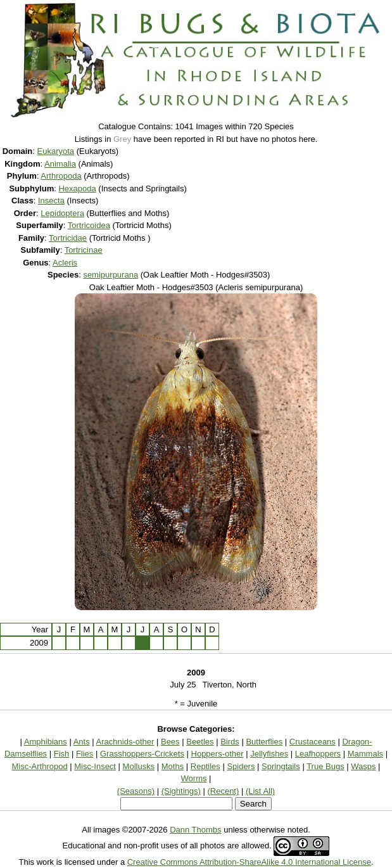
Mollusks (139, 766)
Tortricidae (68, 238)
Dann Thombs (195, 830)
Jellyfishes (269, 754)
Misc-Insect (95, 766)
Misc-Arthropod (40, 766)
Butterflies (264, 742)
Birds (230, 742)
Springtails (281, 766)
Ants (82, 742)
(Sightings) (181, 791)
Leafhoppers (318, 754)
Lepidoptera (62, 213)
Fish (62, 754)
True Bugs (326, 766)
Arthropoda (61, 176)
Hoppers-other (218, 754)
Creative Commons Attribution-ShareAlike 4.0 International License (249, 862)
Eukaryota (56, 151)
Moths (173, 766)
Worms (194, 778)
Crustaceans (313, 742)
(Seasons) (136, 791)
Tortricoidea (89, 225)
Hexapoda (77, 188)
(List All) (260, 791)
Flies (85, 754)
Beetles (200, 742)
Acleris (65, 263)
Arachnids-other (125, 742)
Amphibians (46, 742)
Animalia (60, 164)
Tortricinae (84, 250)
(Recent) (223, 791)
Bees (170, 742)
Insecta (51, 201)
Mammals (365, 754)
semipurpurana (111, 275)
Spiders (241, 766)
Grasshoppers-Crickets (142, 754)
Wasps (363, 766)
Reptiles (205, 766)
